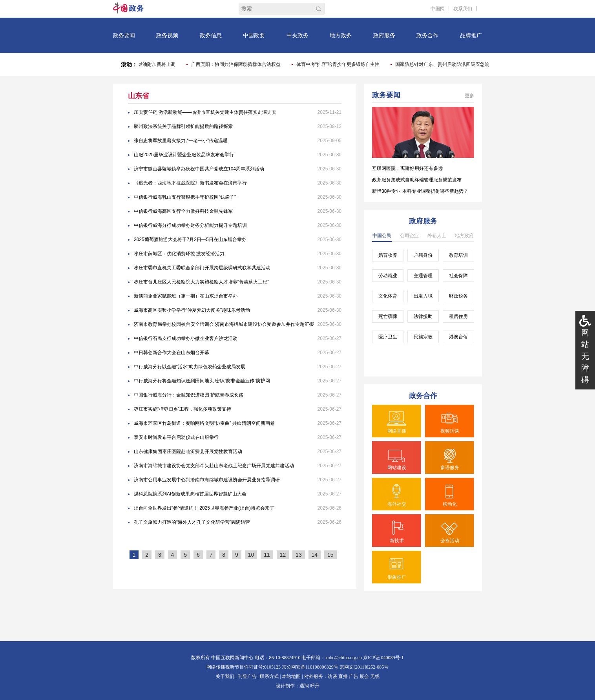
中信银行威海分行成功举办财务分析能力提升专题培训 (190, 225)
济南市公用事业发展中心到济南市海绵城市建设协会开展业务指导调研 (207, 480)
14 (315, 555)
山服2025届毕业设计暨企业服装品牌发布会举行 (184, 155)
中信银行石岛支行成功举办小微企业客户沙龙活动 (186, 338)
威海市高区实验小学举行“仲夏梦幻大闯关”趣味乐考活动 (192, 310)
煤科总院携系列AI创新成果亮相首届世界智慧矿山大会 (190, 494)
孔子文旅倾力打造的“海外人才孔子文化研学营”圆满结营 (192, 522)
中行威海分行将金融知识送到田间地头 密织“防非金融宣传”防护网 (202, 381)
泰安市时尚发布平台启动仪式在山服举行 (176, 437)
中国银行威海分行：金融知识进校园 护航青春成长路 (189, 395)
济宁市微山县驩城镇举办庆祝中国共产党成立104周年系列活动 (199, 169)
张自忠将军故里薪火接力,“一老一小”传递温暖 (181, 141)
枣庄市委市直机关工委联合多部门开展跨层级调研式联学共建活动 (202, 268)
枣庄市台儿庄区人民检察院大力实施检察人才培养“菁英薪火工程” (201, 282)
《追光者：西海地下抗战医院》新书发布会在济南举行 (190, 183)
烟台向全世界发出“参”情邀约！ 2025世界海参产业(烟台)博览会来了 (204, 508)
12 (283, 555)
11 (267, 555)
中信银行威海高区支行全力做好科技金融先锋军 (183, 211)
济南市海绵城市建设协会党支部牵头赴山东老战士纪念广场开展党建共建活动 (214, 466)
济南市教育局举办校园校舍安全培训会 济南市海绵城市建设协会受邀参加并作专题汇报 (224, 324)
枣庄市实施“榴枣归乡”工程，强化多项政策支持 (183, 409)
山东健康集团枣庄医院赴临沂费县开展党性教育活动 (188, 451)
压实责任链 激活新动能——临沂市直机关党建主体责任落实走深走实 (205, 112)
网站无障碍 (585, 356)
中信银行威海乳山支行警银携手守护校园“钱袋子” (185, 197)
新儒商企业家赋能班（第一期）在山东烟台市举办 (186, 296)
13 (299, 555)
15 (330, 555)
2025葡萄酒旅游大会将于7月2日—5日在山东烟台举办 (190, 239)
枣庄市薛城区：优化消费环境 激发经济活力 (179, 254)
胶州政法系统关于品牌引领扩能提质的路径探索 (183, 126)
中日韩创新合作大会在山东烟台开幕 (172, 353)
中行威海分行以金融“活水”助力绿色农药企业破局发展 (190, 367)
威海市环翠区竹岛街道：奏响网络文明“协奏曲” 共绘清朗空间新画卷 (204, 423)
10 (251, 555)
